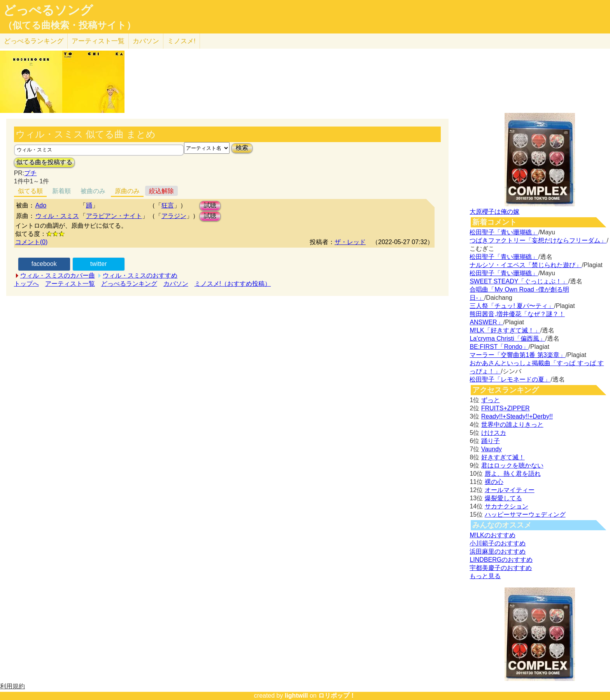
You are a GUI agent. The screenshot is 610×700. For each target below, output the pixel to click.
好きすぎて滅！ (503, 457)
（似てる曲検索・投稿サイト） (69, 25)
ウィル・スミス (57, 216)
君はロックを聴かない (512, 465)
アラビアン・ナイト (114, 216)
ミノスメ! (181, 41)
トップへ (26, 284)
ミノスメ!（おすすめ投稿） (233, 284)
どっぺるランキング (129, 284)
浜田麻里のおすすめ (498, 551)
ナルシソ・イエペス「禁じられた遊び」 (526, 265)
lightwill (296, 696)
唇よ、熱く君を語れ (513, 474)
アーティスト (98, 41)
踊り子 (491, 441)
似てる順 (30, 191)
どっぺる (34, 41)
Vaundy (492, 449)
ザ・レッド (350, 242)
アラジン (174, 216)
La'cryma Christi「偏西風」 (507, 339)
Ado (41, 205)
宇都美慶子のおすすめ (501, 568)
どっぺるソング (48, 10)
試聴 (210, 205)
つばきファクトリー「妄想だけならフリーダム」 (538, 240)
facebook (44, 264)
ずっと (491, 400)
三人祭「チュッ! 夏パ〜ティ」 (512, 306)
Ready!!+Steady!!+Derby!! (517, 416)
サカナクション (507, 506)
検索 (242, 148)
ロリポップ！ (337, 696)
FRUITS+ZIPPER (506, 408)
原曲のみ (127, 191)
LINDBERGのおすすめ (501, 560)
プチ (30, 173)
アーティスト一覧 (70, 284)
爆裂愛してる (503, 498)
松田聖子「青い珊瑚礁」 (504, 232)
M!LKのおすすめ (492, 535)
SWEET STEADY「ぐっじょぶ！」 (519, 281)
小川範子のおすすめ (498, 543)
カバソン (146, 41)
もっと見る (485, 576)
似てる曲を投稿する (44, 162)
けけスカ (494, 433)
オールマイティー (510, 490)
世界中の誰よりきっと (512, 425)
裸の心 (494, 482)
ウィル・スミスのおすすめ (140, 275)
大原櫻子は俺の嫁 (494, 212)
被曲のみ (93, 191)
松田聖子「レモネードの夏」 (510, 379)
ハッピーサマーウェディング (525, 514)
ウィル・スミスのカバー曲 (58, 275)
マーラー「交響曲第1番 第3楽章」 (517, 355)
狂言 (168, 205)
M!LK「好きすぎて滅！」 (505, 330)
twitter (99, 264)
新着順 (61, 191)
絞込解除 (161, 191)
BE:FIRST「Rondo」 (499, 347)
